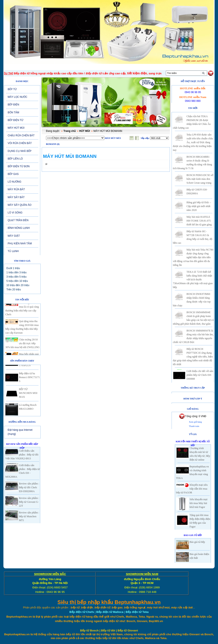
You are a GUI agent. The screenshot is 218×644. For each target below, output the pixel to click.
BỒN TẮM (13, 112)
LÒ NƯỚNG (14, 182)
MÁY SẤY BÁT (16, 197)
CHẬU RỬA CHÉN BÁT (21, 135)
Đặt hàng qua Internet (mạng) (20, 432)
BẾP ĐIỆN (13, 105)
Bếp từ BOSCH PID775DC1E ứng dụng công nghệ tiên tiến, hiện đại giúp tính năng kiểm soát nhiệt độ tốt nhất (193, 357)
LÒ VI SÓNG (15, 213)
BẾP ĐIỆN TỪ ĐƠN (19, 166)
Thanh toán (194, 426)
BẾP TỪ (12, 89)
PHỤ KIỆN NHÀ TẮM (20, 243)
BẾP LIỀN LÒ (15, 159)
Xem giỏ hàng (195, 422)
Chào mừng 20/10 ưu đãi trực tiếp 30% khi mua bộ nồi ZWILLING (22, 346)
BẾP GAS (13, 174)
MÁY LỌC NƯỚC (17, 97)
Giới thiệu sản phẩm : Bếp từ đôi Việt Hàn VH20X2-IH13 (22, 455)
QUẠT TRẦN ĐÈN (18, 220)
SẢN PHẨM (95, 67)
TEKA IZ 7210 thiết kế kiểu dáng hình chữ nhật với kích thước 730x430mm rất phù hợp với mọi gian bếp (193, 279)
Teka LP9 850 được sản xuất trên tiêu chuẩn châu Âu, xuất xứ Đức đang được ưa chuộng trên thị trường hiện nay (193, 142)
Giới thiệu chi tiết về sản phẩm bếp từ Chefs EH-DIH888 (200, 375)
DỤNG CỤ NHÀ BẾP (20, 151)
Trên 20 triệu (14, 290)
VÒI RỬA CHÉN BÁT (20, 143)
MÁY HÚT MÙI (16, 128)
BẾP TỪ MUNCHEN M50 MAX (28, 395)
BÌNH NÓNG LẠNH (19, 228)
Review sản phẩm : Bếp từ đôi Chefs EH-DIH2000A (29, 487)
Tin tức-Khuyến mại (66, 67)
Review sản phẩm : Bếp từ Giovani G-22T (29, 502)
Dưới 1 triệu (13, 268)
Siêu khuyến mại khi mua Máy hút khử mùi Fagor (199, 503)
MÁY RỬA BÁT (16, 189)
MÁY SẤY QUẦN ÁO (20, 205)
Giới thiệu (38, 67)
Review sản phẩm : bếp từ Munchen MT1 (29, 516)
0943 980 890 (193, 101)
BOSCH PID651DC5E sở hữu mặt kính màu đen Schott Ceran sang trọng (200, 179)
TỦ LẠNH (13, 251)
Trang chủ (70, 131)
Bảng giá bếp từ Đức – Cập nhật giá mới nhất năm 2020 (199, 206)
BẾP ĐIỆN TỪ (15, 120)
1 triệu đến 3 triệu (16, 272)
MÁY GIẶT (14, 236)
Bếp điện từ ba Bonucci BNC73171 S (29, 379)
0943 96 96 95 (193, 92)
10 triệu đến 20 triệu (18, 285)
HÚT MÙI (85, 131)
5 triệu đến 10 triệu (17, 281)
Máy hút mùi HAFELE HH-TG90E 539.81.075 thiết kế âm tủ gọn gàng (199, 221)
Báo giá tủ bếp (197, 542)
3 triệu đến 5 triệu (16, 277)
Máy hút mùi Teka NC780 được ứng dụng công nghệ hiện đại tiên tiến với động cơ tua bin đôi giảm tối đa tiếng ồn (193, 257)
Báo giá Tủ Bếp (193, 535)
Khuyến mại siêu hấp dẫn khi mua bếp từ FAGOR (192, 489)
